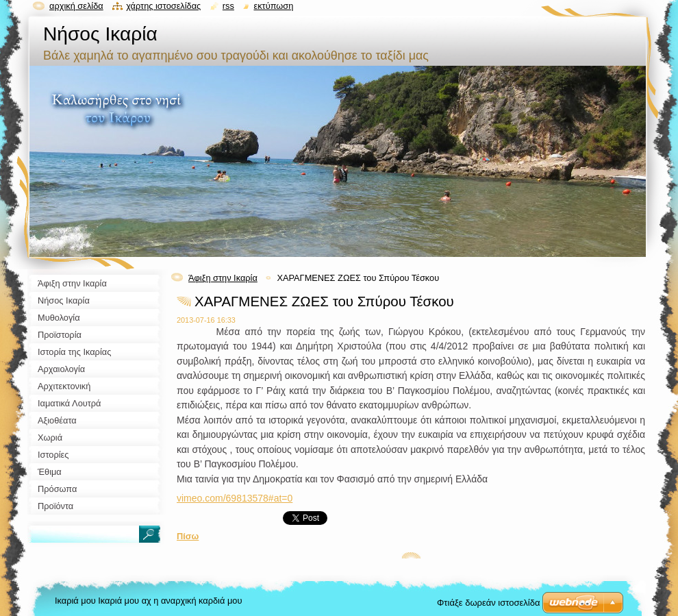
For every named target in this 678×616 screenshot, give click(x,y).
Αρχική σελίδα (76, 6)
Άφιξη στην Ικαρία (223, 278)
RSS (228, 6)
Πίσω (188, 536)
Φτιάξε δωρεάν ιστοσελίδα (488, 603)
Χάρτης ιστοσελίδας (163, 6)
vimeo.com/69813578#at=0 (235, 498)
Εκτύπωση (273, 6)
